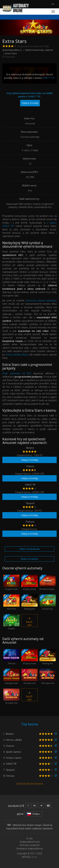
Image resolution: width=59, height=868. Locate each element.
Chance (30, 466)
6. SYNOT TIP (10, 764)
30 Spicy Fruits (29, 583)
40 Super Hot (29, 677)
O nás (29, 838)
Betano (30, 448)
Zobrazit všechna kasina (29, 784)
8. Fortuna (9, 776)
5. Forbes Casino (12, 758)
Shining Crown (11, 677)
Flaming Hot (29, 602)
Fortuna (30, 522)
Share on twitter (30, 559)
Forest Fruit (48, 602)
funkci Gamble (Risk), (17, 354)
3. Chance (9, 746)
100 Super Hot (48, 677)
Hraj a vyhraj (29, 460)
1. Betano (8, 734)
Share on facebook (29, 549)
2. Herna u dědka (13, 740)
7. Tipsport (9, 770)
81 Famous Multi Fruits (48, 583)
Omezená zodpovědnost (29, 848)
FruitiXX (11, 622)
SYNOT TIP (48, 78)
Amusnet (10, 57)
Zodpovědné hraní (30, 842)
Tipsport (30, 503)
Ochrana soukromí (29, 845)
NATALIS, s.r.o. (30, 857)
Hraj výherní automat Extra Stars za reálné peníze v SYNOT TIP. (30, 99)
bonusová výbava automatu (41, 300)
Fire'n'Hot (11, 602)
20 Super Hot (11, 696)
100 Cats (11, 657)
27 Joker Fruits (11, 583)
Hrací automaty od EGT (17, 373)
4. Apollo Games (12, 752)
